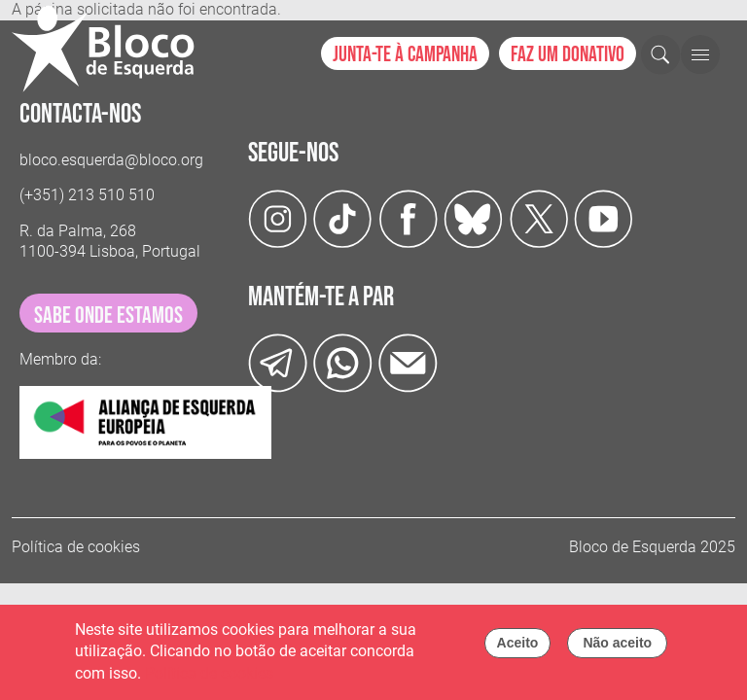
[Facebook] (408, 217)
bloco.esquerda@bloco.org (111, 160)
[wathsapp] (343, 362)
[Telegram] (278, 362)
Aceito (518, 648)
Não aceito (617, 648)
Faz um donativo (568, 55)
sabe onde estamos (108, 315)
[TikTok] (343, 217)
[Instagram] (278, 217)
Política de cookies (76, 547)
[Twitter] (473, 217)
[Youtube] (604, 217)
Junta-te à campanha (405, 55)
